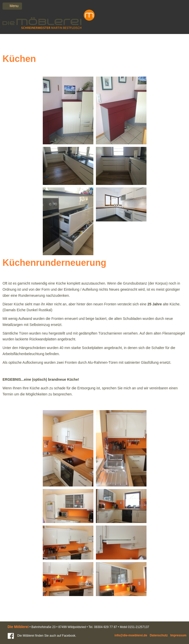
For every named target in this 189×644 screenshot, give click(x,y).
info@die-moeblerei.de (131, 635)
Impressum (178, 635)
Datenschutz (159, 635)
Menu (14, 6)
